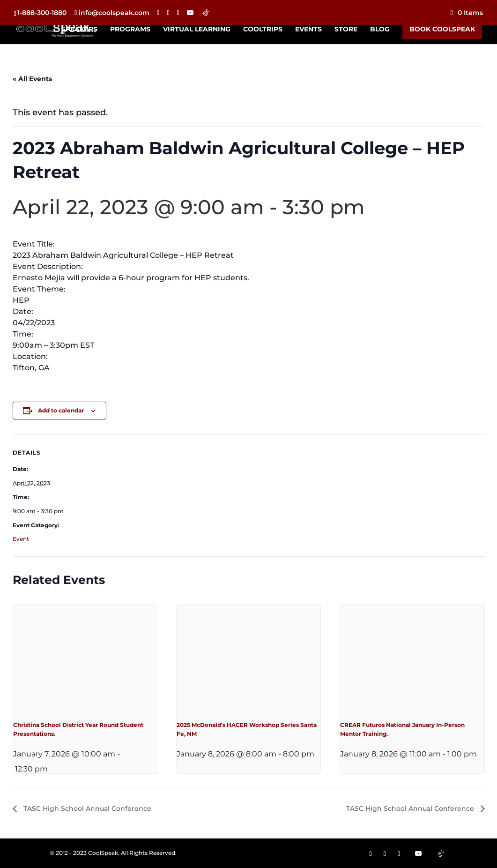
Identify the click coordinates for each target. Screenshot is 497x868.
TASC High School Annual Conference (86, 808)
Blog (380, 30)
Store (346, 30)
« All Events (32, 79)
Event (21, 539)
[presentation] (85, 658)
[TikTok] (206, 13)
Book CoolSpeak (442, 29)
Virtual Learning (197, 30)
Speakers (79, 30)
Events (308, 30)
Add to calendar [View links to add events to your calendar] (61, 410)
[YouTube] (190, 13)
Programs (130, 30)
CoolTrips (263, 30)
